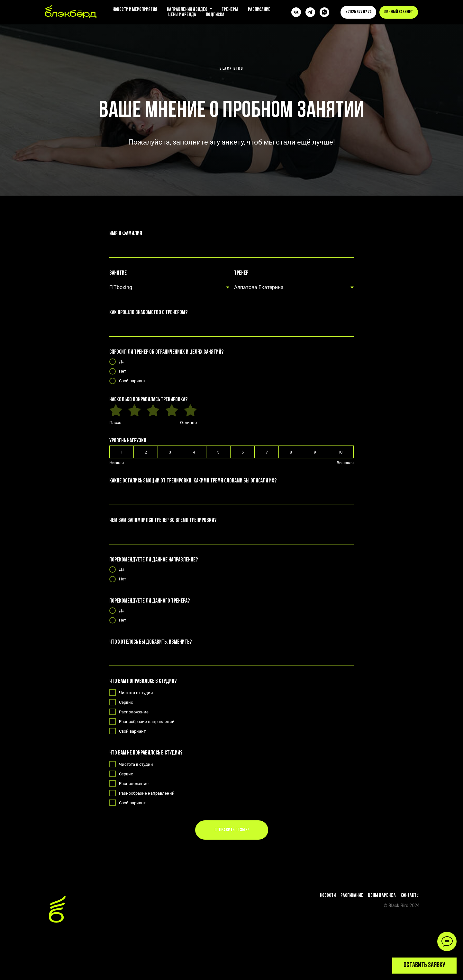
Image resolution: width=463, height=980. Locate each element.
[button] (424, 966)
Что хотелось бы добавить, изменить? (150, 642)
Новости (328, 896)
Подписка (215, 15)
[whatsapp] (324, 12)
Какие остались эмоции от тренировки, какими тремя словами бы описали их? (193, 481)
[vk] (296, 12)
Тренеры (230, 10)
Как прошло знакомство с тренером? (148, 313)
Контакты (410, 896)
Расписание (259, 10)
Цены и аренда (182, 15)
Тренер (241, 273)
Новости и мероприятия (135, 10)
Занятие (118, 273)
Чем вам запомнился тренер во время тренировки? (163, 521)
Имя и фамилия (126, 234)
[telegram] (310, 12)
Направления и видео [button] (187, 10)
